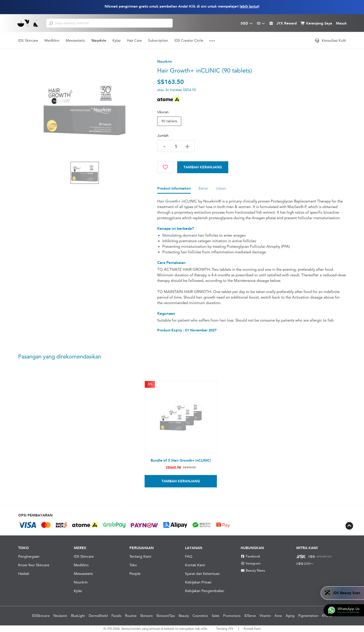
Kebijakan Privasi (198, 582)
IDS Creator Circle (189, 40)
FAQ (189, 556)
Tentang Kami (140, 556)
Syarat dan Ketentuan (202, 574)
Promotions (232, 616)
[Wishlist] (165, 167)
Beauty (184, 616)
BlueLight (78, 616)
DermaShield (98, 616)
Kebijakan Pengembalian (205, 591)
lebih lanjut (249, 6)
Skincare (146, 616)
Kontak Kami (195, 565)
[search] (51, 23)
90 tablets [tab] (169, 121)
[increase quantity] (187, 146)
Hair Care (134, 40)
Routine (131, 616)
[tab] (174, 190)
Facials (116, 616)
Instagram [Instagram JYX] (251, 563)
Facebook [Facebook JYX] (251, 556)
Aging (290, 616)
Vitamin (265, 616)
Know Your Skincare (34, 565)
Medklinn (52, 40)
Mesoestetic (75, 40)
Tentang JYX (225, 629)
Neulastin (60, 616)
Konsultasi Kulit (330, 40)
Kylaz (117, 40)
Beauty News (253, 570)
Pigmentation (308, 616)
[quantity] (176, 146)
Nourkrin (99, 41)
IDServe (250, 616)
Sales (216, 616)
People (135, 574)
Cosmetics (200, 616)
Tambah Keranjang (203, 167)
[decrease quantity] (165, 146)
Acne (278, 616)
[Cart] (203, 167)
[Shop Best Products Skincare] (28, 23)
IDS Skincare (28, 40)
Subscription (158, 40)
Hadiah (24, 574)
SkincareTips (166, 616)
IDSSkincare (41, 616)
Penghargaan (29, 556)
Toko (133, 565)
